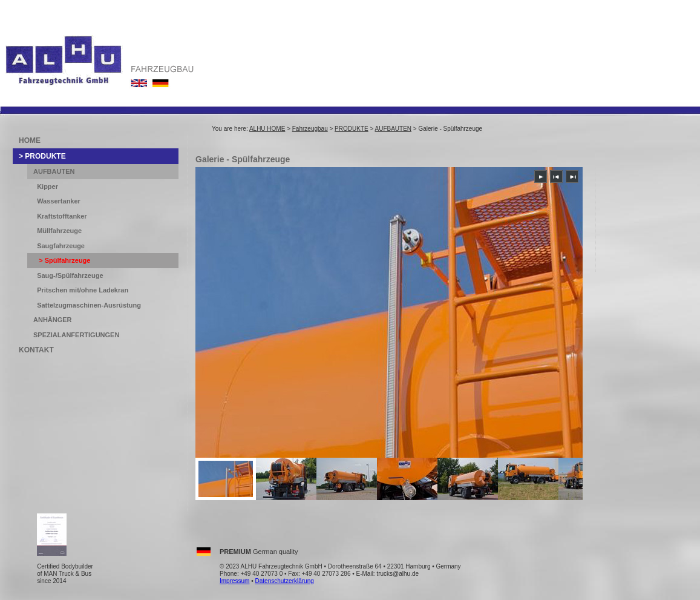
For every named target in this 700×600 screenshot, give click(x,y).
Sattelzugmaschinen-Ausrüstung (89, 305)
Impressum (234, 581)
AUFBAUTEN (394, 129)
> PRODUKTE (42, 156)
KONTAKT (36, 350)
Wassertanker (59, 201)
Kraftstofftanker (62, 216)
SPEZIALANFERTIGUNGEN (76, 335)
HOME (30, 140)
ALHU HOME (267, 129)
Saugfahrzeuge (61, 246)
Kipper (47, 186)
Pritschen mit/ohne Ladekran (83, 290)
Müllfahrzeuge (59, 231)
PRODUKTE (352, 129)
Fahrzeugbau (310, 129)
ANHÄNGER (53, 320)
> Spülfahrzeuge (64, 260)
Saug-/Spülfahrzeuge (70, 275)
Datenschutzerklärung (285, 581)
